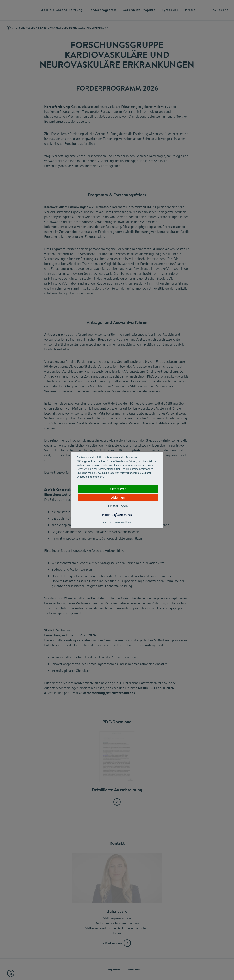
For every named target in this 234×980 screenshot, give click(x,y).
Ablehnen (118, 498)
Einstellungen (118, 506)
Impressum (107, 522)
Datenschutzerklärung (122, 522)
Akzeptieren (118, 489)
